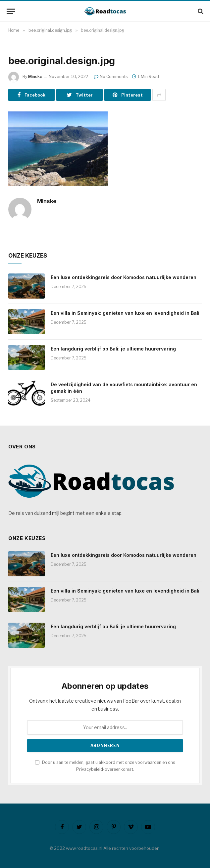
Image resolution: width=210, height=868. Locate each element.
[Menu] (11, 11)
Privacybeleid (90, 769)
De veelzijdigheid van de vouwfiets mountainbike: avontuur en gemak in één (124, 388)
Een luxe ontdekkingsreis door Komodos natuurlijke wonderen (124, 277)
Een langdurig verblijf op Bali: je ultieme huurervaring (113, 349)
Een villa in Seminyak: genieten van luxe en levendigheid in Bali (125, 313)
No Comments (111, 77)
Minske (35, 77)
